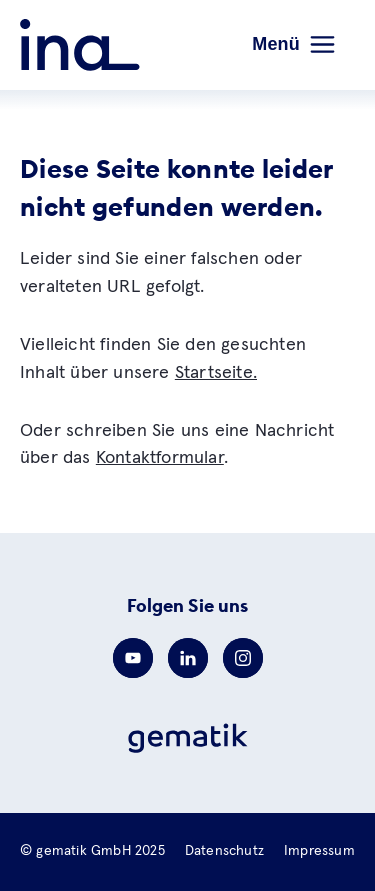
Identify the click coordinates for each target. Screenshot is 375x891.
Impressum (319, 851)
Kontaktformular (160, 458)
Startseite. (216, 373)
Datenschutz (224, 851)
